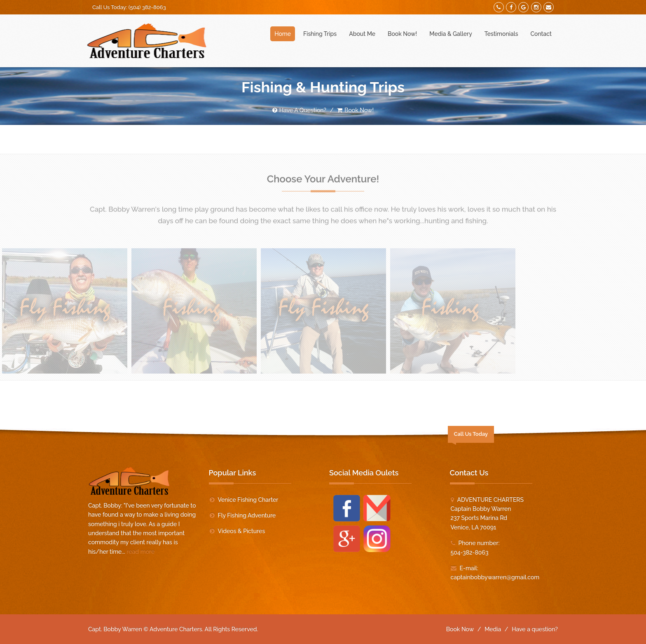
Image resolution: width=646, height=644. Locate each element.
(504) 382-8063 (147, 7)
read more (140, 552)
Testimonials (501, 34)
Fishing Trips (320, 34)
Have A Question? (299, 110)
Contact (541, 34)
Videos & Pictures (242, 531)
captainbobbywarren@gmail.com (495, 577)
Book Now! (402, 34)
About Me (362, 34)
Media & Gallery (451, 34)
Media (493, 629)
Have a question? (535, 629)
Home (283, 34)
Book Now (460, 629)
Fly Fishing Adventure (247, 515)
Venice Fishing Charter (248, 500)
